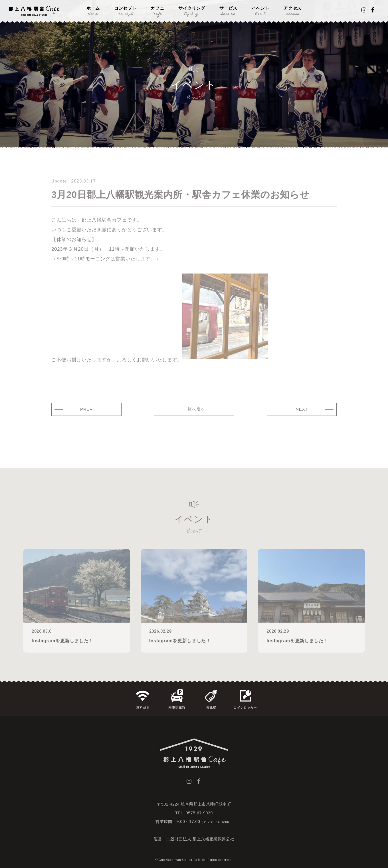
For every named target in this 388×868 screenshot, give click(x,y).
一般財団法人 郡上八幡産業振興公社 (200, 839)
